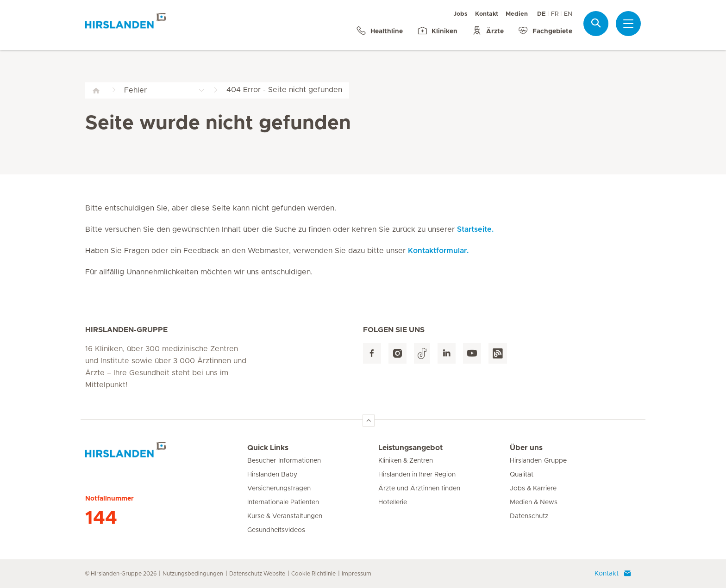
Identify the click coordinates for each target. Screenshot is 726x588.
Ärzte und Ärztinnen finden (419, 489)
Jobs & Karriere (533, 489)
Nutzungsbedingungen (193, 574)
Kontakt (487, 14)
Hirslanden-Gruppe (538, 461)
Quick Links (268, 448)
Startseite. (475, 229)
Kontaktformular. (438, 251)
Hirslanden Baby (272, 475)
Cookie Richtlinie (313, 574)
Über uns (526, 448)
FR (555, 14)
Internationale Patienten (283, 502)
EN (568, 14)
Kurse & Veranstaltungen (285, 516)
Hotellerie (393, 502)
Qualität (522, 475)
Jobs (460, 14)
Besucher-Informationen (284, 461)
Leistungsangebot (410, 448)
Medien (517, 14)
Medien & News (534, 502)
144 (101, 518)
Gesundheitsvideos (276, 530)
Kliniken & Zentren (406, 461)
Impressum (357, 574)
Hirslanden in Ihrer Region (417, 475)
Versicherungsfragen (279, 489)
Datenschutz (529, 516)
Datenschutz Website (257, 574)
